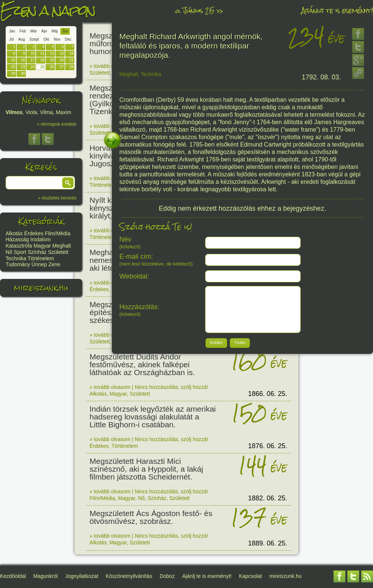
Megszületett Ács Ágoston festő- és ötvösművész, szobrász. (151, 517)
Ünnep (39, 264)
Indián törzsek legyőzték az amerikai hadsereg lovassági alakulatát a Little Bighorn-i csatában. (153, 417)
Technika (16, 258)
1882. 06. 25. (268, 498)
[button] (68, 183)
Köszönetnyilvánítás (129, 576)
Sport (20, 252)
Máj (54, 31)
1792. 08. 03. (321, 77)
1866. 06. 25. (268, 394)
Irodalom (40, 239)
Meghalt (62, 246)
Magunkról (45, 576)
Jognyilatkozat (82, 576)
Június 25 (198, 10)
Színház (37, 252)
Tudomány (18, 264)
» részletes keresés (57, 198)
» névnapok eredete (57, 124)
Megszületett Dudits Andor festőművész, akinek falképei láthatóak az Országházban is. (142, 364)
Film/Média (57, 233)
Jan (12, 31)
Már (34, 31)
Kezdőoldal (13, 576)
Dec (68, 39)
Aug (22, 39)
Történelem (41, 258)
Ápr (44, 31)
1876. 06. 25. (268, 446)
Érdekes (34, 233)
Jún (65, 31)
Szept (34, 39)
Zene (54, 264)
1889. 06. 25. (268, 543)
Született (58, 252)
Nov (57, 39)
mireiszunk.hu (41, 288)
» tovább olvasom (110, 66)
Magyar (42, 246)
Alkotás (14, 233)
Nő (9, 252)
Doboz (167, 576)
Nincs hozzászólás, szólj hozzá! (171, 387)
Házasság (17, 239)
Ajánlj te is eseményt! (337, 10)
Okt (46, 39)
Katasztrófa (19, 246)
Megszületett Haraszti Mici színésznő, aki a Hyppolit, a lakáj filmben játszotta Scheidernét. (146, 469)
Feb (23, 31)
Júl (11, 39)
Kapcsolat (250, 576)
